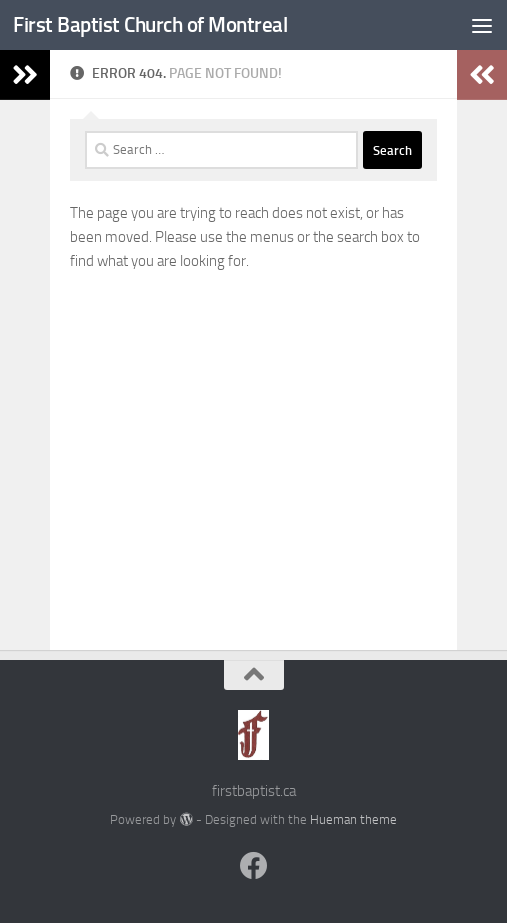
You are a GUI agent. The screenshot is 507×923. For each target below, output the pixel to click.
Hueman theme (353, 819)
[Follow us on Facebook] (254, 866)
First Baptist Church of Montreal (150, 24)
